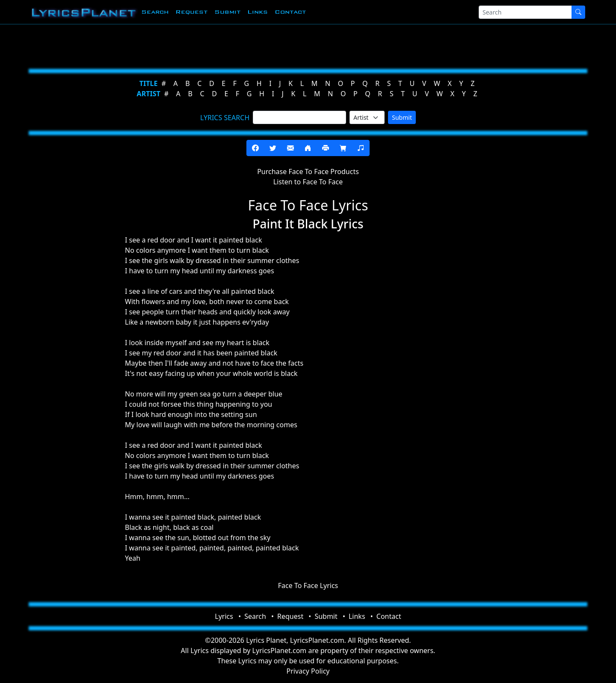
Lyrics (224, 616)
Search (155, 12)
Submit (227, 12)
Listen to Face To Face (308, 182)
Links (258, 12)
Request (191, 12)
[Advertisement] (266, 45)
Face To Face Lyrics (308, 585)
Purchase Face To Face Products (308, 171)
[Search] (525, 12)
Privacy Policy (308, 671)
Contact (290, 12)
